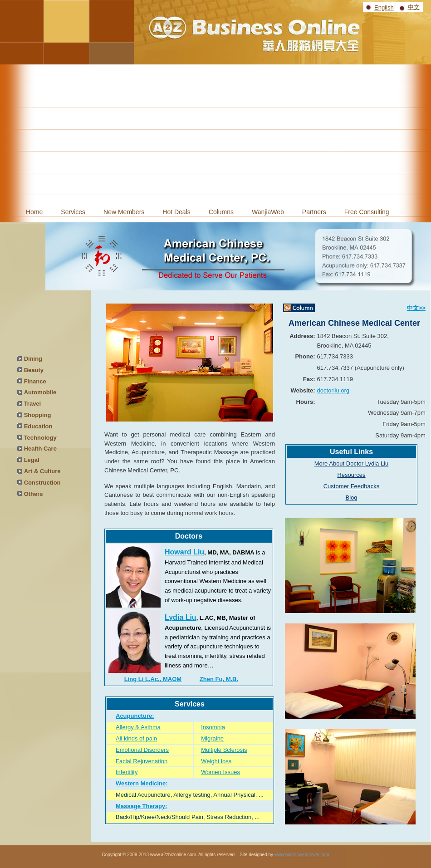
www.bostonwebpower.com (302, 855)
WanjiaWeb (268, 212)
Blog (351, 498)
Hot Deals (176, 212)
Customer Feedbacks (352, 486)
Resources (351, 475)
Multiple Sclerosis (224, 750)
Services (73, 212)
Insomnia (213, 727)
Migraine (212, 738)
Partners (314, 212)
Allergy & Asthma (138, 727)
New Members (124, 212)
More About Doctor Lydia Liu (352, 463)
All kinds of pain (136, 738)
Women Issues (220, 772)
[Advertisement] (215, 132)
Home (34, 212)
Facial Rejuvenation (142, 761)
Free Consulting (367, 212)
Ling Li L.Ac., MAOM (153, 679)
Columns (221, 212)
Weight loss (216, 761)
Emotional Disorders (142, 750)
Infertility (127, 772)
